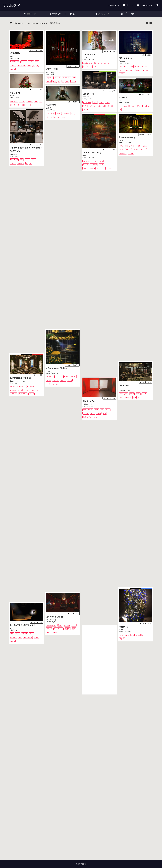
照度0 (138, 635)
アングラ (138, 146)
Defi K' (12, 96)
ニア (120, 388)
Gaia (48, 74)
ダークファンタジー (89, 168)
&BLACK (24, 62)
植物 (29, 65)
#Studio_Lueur (88, 63)
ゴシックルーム (59, 629)
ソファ (107, 102)
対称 (105, 413)
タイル (49, 384)
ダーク (122, 70)
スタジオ (86, 413)
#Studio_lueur (124, 635)
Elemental (122, 390)
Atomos (130, 390)
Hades (90, 99)
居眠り (139, 106)
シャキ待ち (123, 153)
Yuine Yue (86, 97)
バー (121, 397)
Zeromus (91, 59)
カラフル (22, 101)
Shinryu (18, 58)
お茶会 (101, 161)
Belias (17, 98)
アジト (131, 146)
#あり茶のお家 (88, 410)
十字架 (99, 413)
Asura (53, 110)
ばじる (12, 56)
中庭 (108, 106)
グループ (128, 149)
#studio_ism (124, 394)
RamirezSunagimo (17, 381)
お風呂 (66, 377)
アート (95, 161)
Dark (12, 634)
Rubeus (122, 61)
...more (13, 69)
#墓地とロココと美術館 (17, 386)
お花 (102, 410)
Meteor (12, 58)
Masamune (128, 63)
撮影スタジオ (87, 417)
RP (133, 394)
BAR (22, 160)
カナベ (85, 57)
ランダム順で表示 (146, 5)
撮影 (20, 637)
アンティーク (31, 386)
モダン (85, 106)
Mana (121, 63)
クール (97, 63)
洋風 (134, 397)
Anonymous (14, 154)
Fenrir (52, 74)
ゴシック (13, 65)
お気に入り (129, 5)
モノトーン (92, 106)
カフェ (138, 394)
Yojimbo (55, 622)
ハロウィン (100, 168)
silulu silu (50, 72)
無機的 (138, 70)
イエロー (145, 146)
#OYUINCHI (123, 146)
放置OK (68, 629)
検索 (133, 14)
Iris (11, 628)
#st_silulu (50, 78)
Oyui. (121, 140)
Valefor (91, 406)
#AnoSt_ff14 (14, 160)
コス (33, 390)
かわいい (30, 101)
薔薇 (74, 629)
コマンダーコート (107, 63)
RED (37, 62)
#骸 (132, 66)
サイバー (143, 149)
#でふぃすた (14, 101)
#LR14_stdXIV (124, 66)
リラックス (101, 106)
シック (101, 102)
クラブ (34, 160)
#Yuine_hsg (87, 102)
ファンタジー (22, 65)
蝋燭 (48, 632)
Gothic (31, 62)
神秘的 (49, 81)
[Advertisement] (99, 660)
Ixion (16, 383)
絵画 (55, 81)
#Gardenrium (15, 62)
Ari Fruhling (87, 404)
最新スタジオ (114, 5)
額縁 (67, 81)
